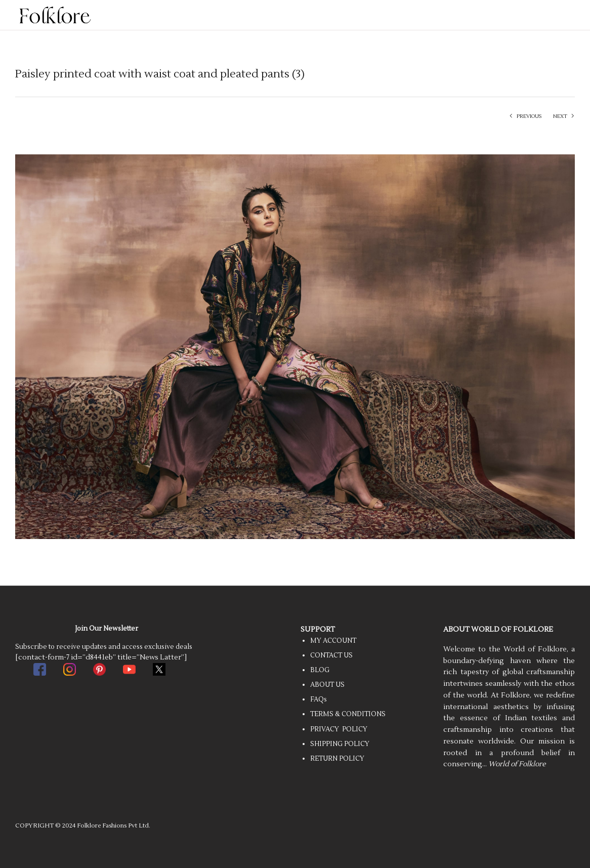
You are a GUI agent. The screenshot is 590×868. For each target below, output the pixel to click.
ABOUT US (327, 685)
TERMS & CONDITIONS (348, 714)
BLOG (320, 670)
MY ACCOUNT (333, 641)
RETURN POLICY (337, 759)
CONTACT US (331, 655)
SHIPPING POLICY (340, 744)
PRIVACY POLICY (339, 729)
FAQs (319, 699)
